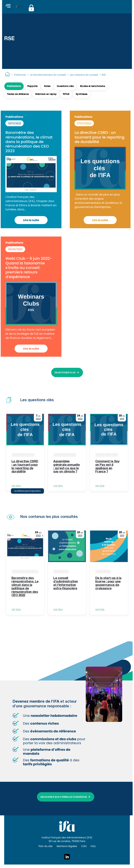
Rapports (32, 86)
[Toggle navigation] (8, 6)
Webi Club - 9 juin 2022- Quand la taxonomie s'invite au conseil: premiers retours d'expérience (29, 268)
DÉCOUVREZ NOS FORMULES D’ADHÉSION (64, 797)
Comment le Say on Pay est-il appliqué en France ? (107, 467)
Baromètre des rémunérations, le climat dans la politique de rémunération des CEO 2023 (29, 142)
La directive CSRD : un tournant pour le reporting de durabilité (99, 137)
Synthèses (82, 94)
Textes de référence (18, 94)
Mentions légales (67, 846)
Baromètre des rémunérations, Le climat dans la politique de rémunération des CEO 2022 (25, 587)
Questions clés (65, 86)
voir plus (16, 486)
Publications (14, 86)
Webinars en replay (46, 94)
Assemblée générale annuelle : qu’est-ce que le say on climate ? (66, 467)
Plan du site (45, 846)
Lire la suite (31, 220)
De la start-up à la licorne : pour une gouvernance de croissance (108, 583)
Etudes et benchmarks (93, 86)
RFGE (66, 94)
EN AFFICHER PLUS (65, 373)
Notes (47, 86)
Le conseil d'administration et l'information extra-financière (66, 583)
